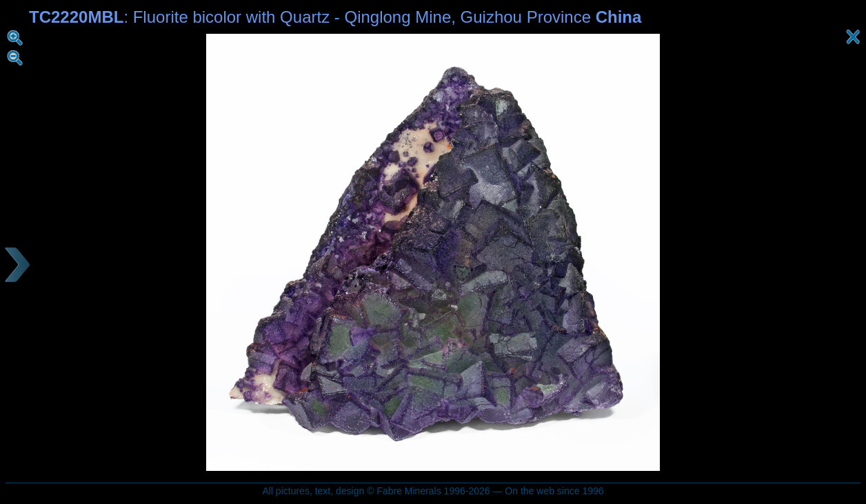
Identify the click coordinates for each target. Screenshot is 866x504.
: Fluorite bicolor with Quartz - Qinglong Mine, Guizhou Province (335, 17)
